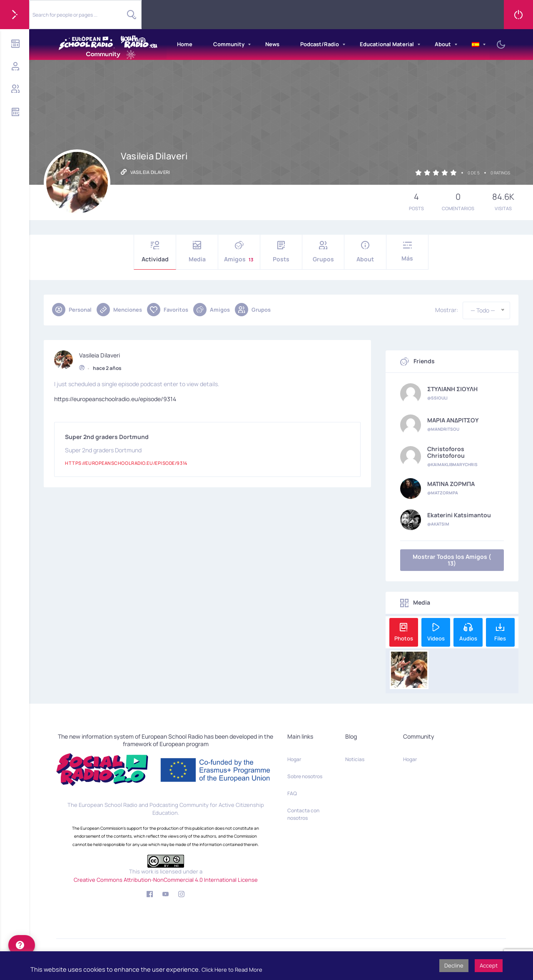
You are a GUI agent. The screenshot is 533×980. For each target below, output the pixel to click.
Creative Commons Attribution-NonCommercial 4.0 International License (166, 880)
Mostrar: (447, 310)
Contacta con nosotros (303, 814)
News (272, 44)
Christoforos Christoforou (446, 452)
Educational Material (387, 44)
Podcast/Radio (320, 44)
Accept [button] (489, 965)
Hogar (294, 759)
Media (197, 252)
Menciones (119, 310)
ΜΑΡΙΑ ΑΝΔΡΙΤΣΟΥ (453, 420)
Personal (72, 310)
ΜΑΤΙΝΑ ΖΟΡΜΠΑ (451, 484)
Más (407, 252)
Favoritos (168, 310)
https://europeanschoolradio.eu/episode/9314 (115, 398)
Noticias (355, 759)
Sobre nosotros (305, 776)
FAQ (292, 793)
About (443, 44)
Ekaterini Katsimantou (459, 515)
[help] (22, 945)
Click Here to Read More (232, 970)
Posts (281, 252)
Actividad (155, 252)
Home (185, 44)
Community (229, 44)
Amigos (239, 252)
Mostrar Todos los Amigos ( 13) (452, 560)
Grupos (323, 252)
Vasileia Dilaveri (100, 354)
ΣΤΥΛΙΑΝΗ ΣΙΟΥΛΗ (452, 389)
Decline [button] (454, 965)
